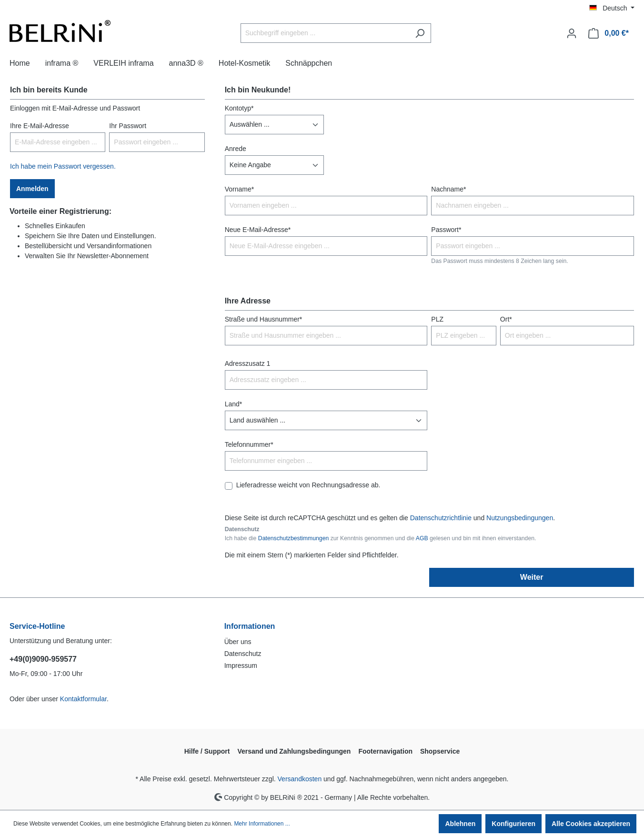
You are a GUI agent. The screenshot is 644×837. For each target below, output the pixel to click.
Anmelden (32, 189)
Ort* (506, 319)
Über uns (238, 642)
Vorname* (239, 189)
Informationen (250, 626)
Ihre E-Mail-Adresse (40, 126)
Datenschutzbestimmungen (293, 538)
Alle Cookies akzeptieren (591, 824)
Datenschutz (243, 654)
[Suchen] (420, 33)
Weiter (532, 577)
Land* (234, 404)
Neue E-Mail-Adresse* (258, 230)
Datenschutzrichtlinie (441, 518)
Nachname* (448, 189)
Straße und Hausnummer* (264, 319)
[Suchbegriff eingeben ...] (325, 33)
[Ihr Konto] (572, 33)
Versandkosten (300, 779)
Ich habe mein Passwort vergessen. (63, 166)
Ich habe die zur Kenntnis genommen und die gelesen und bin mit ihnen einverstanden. (381, 538)
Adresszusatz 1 (248, 363)
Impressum (241, 666)
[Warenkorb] (609, 33)
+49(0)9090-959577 (43, 659)
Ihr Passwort (128, 126)
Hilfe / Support (207, 751)
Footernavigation (385, 751)
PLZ (437, 319)
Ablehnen (460, 824)
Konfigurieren (513, 824)
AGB (422, 538)
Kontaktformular (83, 699)
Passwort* (446, 230)
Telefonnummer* (249, 444)
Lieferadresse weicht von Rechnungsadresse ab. (308, 485)
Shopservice (440, 751)
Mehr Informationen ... (262, 824)
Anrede (236, 149)
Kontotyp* (239, 108)
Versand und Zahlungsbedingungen (294, 751)
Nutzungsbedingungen (520, 518)
